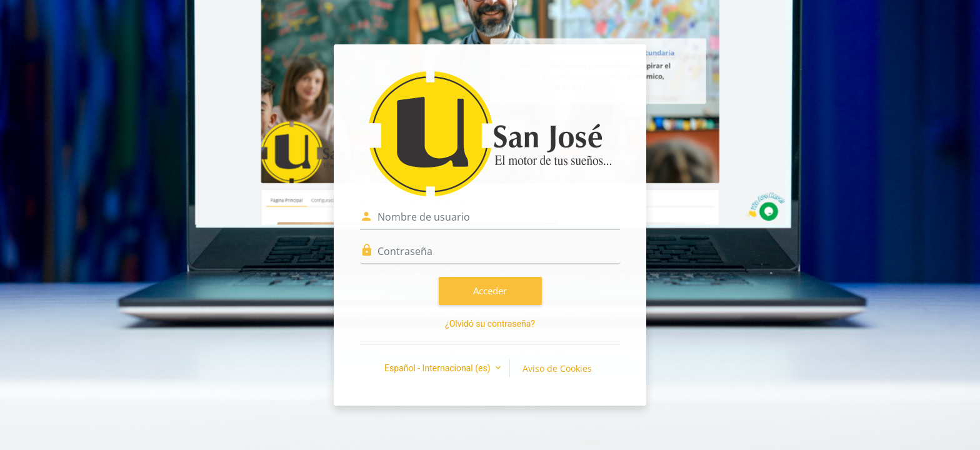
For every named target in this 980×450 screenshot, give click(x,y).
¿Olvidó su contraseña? (490, 324)
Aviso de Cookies (557, 368)
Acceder (490, 291)
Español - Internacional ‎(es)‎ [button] (438, 368)
